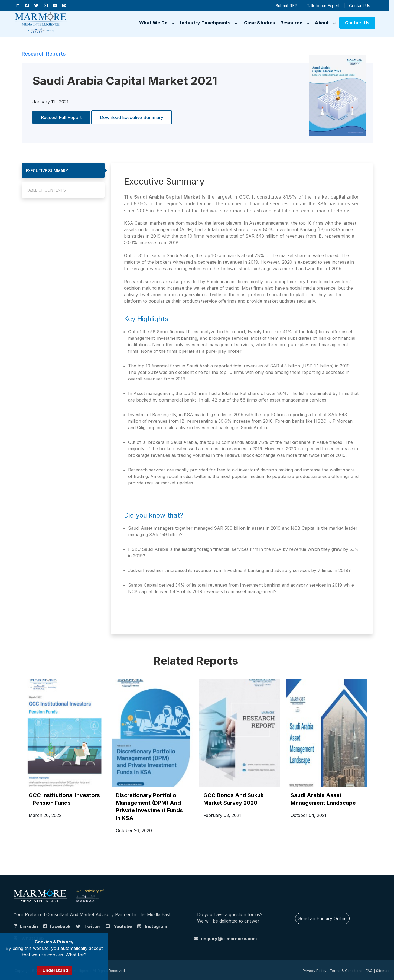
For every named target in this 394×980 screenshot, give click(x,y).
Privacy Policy (315, 971)
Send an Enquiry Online (322, 918)
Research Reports (44, 54)
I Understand (54, 970)
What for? (76, 955)
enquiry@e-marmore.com (229, 939)
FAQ (369, 971)
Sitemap (383, 971)
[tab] (63, 170)
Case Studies (260, 23)
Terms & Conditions (346, 971)
